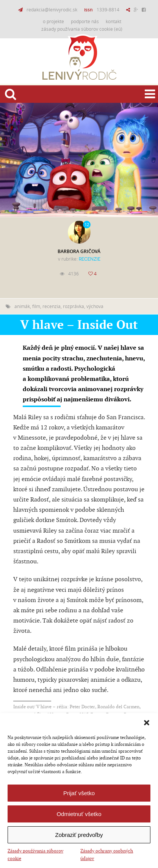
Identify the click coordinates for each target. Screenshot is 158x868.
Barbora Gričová (79, 251)
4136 (74, 274)
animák (22, 306)
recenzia (52, 306)
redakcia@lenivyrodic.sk (52, 9)
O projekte (53, 21)
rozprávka (74, 306)
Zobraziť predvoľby (79, 835)
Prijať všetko (79, 793)
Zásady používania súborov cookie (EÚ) (82, 29)
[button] (147, 723)
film (36, 306)
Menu (149, 93)
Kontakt (113, 21)
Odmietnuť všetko (79, 814)
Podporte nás (85, 21)
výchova (95, 306)
